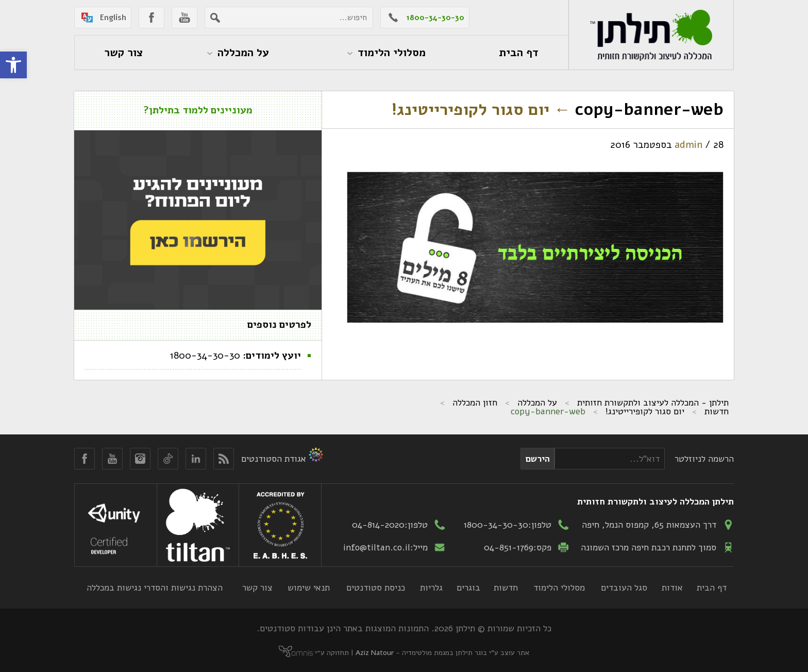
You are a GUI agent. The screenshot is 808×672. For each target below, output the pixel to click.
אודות (672, 587)
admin (688, 145)
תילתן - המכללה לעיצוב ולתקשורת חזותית (653, 402)
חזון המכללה (475, 402)
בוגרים (468, 587)
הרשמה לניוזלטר (704, 459)
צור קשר (257, 587)
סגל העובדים (624, 587)
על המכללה (537, 402)
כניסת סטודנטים (376, 587)
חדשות (717, 411)
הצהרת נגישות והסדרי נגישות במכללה (155, 587)
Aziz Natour (375, 653)
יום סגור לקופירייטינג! (481, 110)
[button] (13, 65)
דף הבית (712, 587)
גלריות (431, 587)
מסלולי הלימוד (559, 587)
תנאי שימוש (309, 587)
